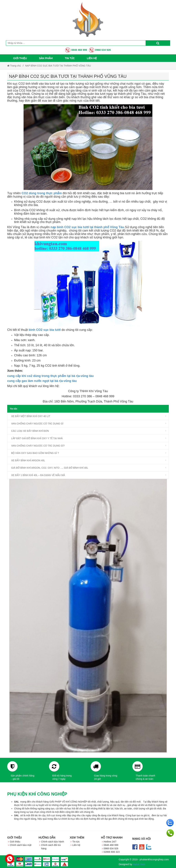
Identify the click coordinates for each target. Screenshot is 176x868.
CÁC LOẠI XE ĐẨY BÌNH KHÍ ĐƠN (30, 431)
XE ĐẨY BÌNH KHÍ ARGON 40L (28, 460)
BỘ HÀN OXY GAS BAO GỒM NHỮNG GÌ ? (35, 453)
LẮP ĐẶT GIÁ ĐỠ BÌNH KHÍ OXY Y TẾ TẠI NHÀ (37, 438)
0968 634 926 (100, 50)
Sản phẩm (46, 58)
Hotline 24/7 (110, 842)
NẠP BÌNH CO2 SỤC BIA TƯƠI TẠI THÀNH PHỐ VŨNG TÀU (58, 66)
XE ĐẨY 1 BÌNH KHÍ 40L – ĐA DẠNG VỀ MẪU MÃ (38, 475)
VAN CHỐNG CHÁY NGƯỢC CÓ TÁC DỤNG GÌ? (38, 446)
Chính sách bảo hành (53, 842)
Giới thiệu (20, 58)
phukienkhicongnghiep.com (154, 859)
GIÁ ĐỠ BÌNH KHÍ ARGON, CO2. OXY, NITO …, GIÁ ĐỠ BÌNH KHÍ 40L (50, 468)
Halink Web (139, 864)
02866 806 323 (112, 852)
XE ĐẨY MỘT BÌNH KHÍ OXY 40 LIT (31, 416)
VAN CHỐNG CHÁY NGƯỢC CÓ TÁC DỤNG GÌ (37, 424)
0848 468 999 (76, 50)
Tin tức (70, 58)
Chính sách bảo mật (21, 845)
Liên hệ (92, 58)
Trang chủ (14, 66)
